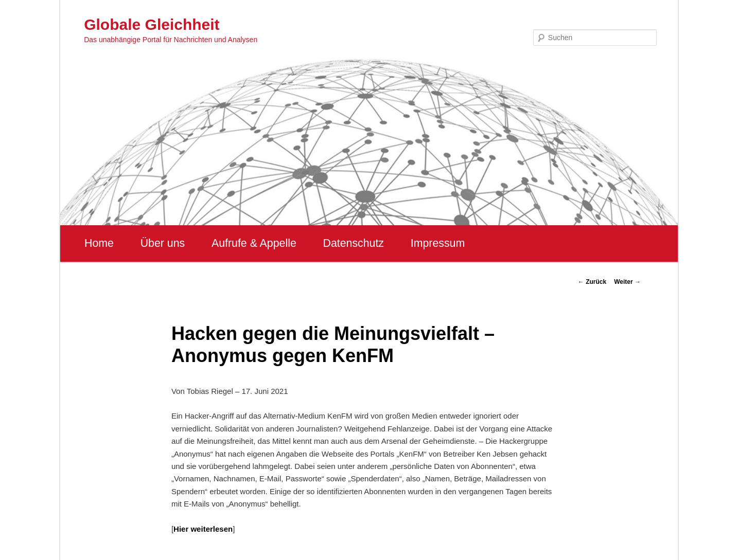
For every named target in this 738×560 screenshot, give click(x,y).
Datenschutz (353, 243)
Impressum (438, 243)
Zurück (592, 282)
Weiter (627, 282)
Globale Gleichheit (152, 24)
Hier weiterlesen (203, 529)
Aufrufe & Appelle (254, 243)
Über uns (163, 243)
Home (99, 243)
